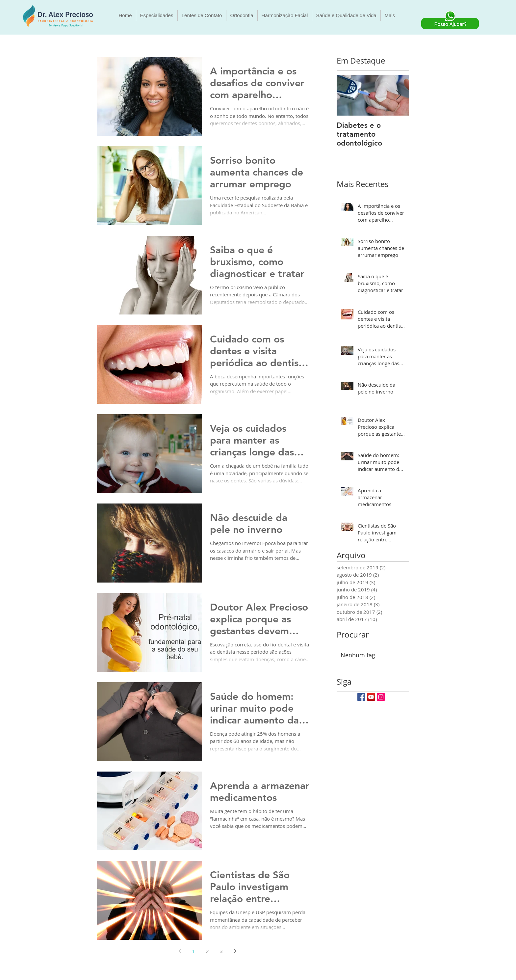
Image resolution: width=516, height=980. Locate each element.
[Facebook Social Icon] (361, 697)
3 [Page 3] (221, 951)
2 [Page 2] (207, 951)
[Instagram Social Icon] (381, 697)
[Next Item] (399, 95)
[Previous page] (180, 951)
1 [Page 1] (194, 951)
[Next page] (235, 951)
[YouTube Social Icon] (371, 697)
